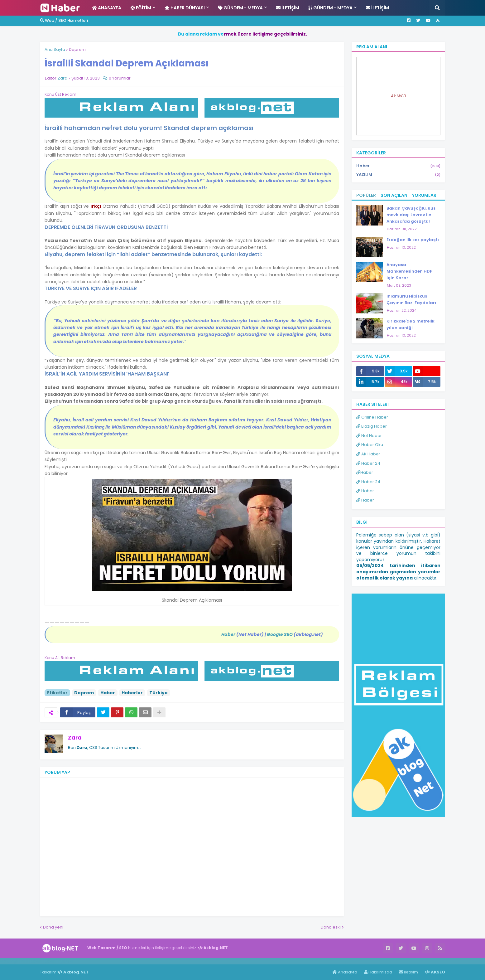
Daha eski (331, 927)
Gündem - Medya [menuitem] (240, 8)
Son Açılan (394, 195)
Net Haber (369, 436)
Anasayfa (345, 972)
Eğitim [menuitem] (141, 8)
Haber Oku (370, 445)
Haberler (132, 693)
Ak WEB (398, 96)
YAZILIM (398, 175)
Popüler (366, 195)
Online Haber (372, 417)
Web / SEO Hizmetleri (64, 20)
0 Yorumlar (120, 78)
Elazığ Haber (372, 426)
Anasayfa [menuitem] (107, 8)
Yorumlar (424, 195)
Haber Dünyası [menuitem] (185, 8)
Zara (75, 737)
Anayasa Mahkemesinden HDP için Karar (409, 271)
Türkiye (158, 693)
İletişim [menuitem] (288, 8)
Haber (108, 693)
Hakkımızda (378, 972)
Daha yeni (53, 927)
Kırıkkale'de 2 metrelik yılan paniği (411, 324)
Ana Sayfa (55, 49)
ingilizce (65, 961)
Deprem (77, 49)
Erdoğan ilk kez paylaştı (413, 240)
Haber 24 (368, 463)
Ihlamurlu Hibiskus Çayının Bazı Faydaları (411, 299)
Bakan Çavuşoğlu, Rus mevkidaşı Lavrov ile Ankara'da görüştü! (411, 215)
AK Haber (368, 454)
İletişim (408, 972)
